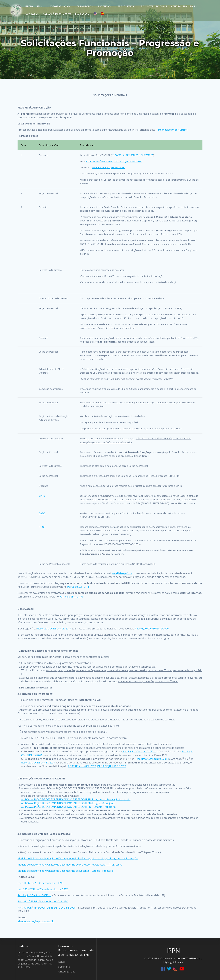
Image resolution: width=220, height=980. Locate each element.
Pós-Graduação (60, 6)
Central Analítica (183, 6)
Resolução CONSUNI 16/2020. (152, 629)
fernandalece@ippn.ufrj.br (172, 130)
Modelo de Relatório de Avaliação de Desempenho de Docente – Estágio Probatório (66, 871)
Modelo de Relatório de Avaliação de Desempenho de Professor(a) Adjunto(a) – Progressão (70, 865)
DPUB (42, 527)
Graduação (84, 6)
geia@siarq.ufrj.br (122, 573)
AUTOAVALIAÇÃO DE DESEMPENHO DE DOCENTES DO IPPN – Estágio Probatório (68, 807)
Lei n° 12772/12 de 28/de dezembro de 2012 (43, 889)
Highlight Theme (173, 962)
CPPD (42, 496)
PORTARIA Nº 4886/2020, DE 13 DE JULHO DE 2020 (114, 161)
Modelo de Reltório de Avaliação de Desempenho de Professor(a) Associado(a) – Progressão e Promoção (78, 858)
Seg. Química (126, 6)
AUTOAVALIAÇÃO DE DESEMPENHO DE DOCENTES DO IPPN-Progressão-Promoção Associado (76, 799)
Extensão (104, 6)
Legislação (82, 14)
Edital (61, 962)
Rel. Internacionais (154, 6)
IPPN (40, 6)
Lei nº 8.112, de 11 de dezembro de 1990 (40, 883)
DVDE (42, 513)
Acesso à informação (57, 14)
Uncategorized (67, 972)
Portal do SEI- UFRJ (78, 587)
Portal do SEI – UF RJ (71, 597)
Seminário (64, 967)
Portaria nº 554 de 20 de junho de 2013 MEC (43, 901)
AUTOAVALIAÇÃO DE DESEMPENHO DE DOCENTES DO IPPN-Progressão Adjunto (68, 803)
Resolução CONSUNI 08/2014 (54, 629)
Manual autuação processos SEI (109, 167)
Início (29, 6)
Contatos (32, 14)
